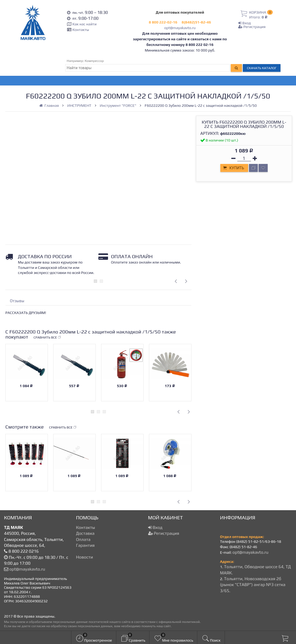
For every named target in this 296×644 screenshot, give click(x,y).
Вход (245, 23)
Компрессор (94, 61)
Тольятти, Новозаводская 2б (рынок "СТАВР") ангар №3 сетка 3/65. (253, 585)
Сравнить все (47, 337)
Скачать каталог (262, 68)
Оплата (83, 539)
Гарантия (85, 545)
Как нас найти (84, 24)
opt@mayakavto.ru (180, 28)
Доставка (85, 533)
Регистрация (252, 27)
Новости (84, 557)
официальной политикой (179, 622)
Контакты (81, 30)
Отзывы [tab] (17, 301)
